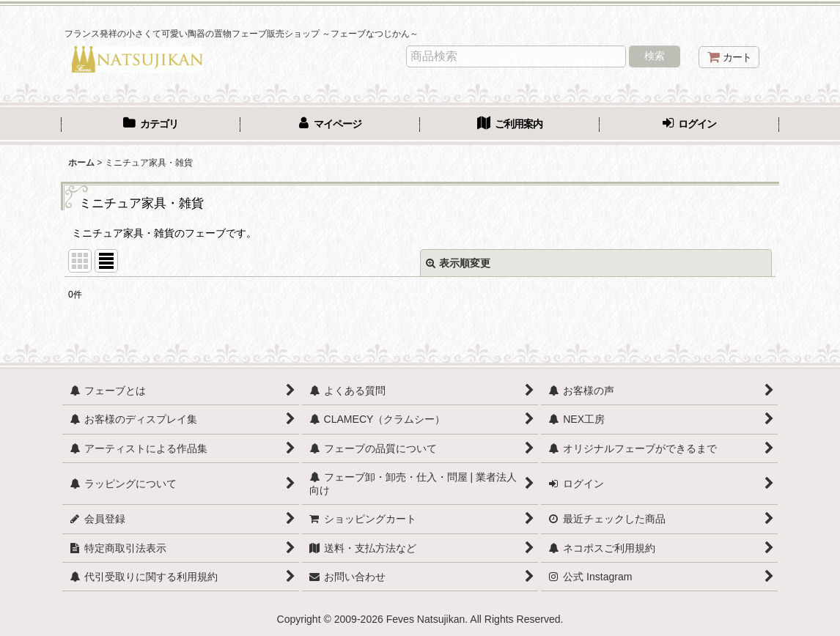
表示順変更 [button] (458, 263)
